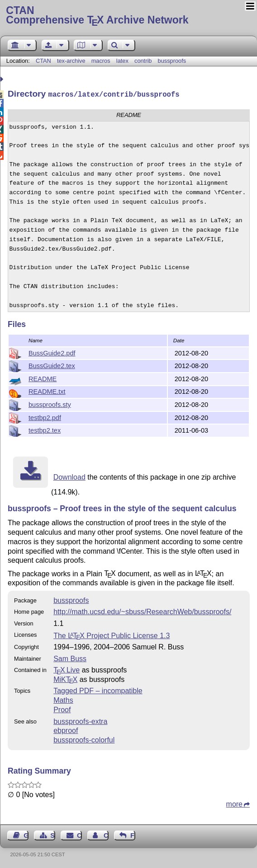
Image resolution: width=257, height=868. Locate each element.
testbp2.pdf (45, 417)
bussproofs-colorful (84, 739)
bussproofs (172, 61)
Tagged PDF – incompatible (98, 690)
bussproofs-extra (80, 721)
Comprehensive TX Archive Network (128, 16)
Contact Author (106, 835)
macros (101, 61)
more (234, 803)
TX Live (67, 669)
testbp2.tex (45, 429)
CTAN (43, 61)
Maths (63, 699)
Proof (62, 709)
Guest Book (26, 835)
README (43, 378)
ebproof (66, 730)
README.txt (47, 391)
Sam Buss (70, 658)
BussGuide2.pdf (52, 352)
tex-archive (71, 61)
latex (122, 61)
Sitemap (53, 835)
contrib (143, 61)
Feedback (133, 835)
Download (69, 476)
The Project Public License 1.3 (112, 635)
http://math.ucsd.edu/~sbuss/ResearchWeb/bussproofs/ (142, 611)
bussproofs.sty (50, 404)
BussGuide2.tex (52, 365)
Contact (79, 835)
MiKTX (65, 679)
